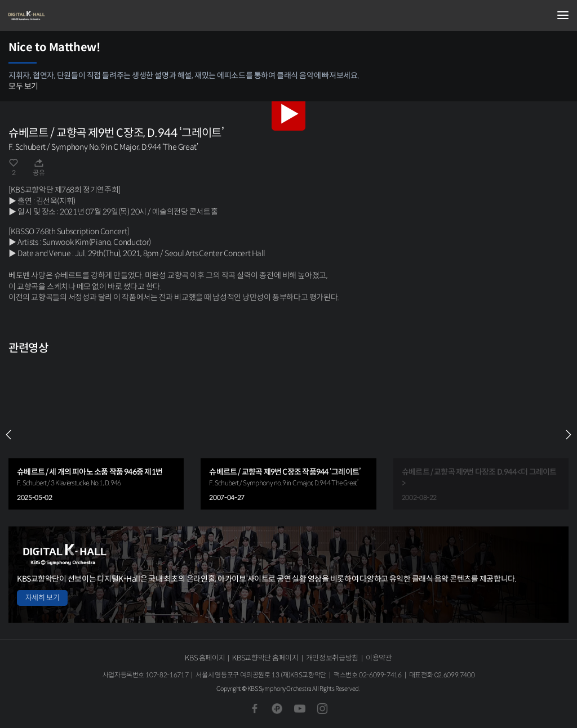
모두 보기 (23, 86)
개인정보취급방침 (332, 658)
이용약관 (379, 658)
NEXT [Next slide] (569, 435)
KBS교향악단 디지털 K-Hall (65, 16)
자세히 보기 (42, 598)
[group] (96, 435)
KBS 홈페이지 (205, 658)
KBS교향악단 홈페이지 (265, 658)
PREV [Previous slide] (8, 435)
